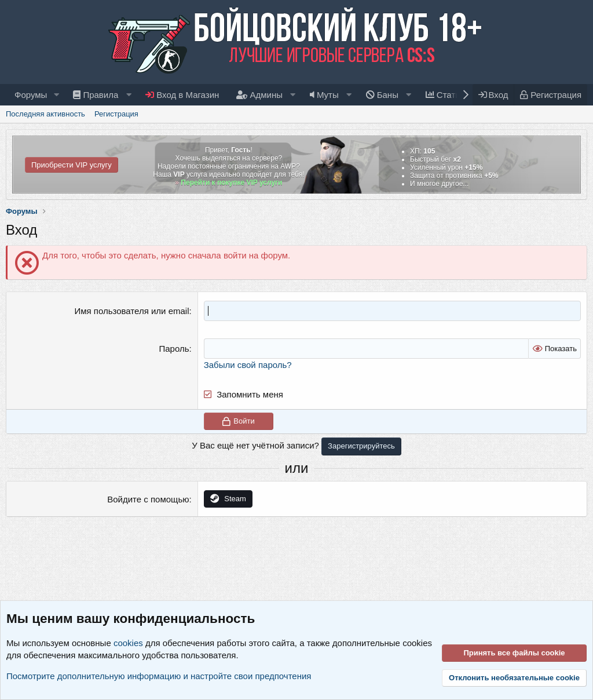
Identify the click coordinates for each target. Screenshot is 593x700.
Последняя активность (45, 114)
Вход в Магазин (182, 95)
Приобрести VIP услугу (72, 165)
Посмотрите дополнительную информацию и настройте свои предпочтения (159, 676)
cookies (128, 643)
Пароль (174, 349)
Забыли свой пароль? (248, 365)
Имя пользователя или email (131, 311)
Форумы (31, 95)
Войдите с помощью (148, 499)
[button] (56, 95)
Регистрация (116, 114)
